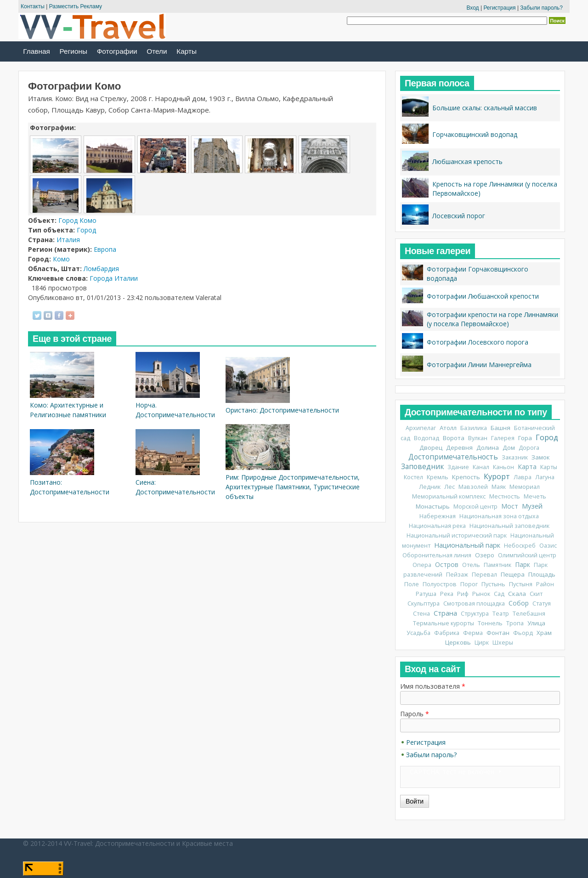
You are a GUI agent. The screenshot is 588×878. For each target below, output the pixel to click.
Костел (413, 477)
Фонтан (498, 633)
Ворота (454, 438)
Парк (523, 564)
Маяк (499, 487)
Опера (422, 565)
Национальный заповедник (509, 526)
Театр (501, 614)
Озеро (485, 555)
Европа (105, 249)
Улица (536, 623)
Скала (517, 594)
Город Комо (77, 220)
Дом (509, 447)
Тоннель (490, 623)
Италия (68, 240)
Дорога (529, 448)
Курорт (497, 476)
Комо (61, 259)
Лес (449, 487)
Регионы (73, 51)
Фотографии (117, 51)
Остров (447, 564)
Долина (488, 447)
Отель (471, 565)
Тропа (515, 623)
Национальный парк (467, 545)
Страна (445, 613)
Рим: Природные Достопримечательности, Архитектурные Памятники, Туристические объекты (293, 487)
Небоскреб (520, 546)
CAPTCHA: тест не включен (452, 772)
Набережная (438, 516)
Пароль (415, 714)
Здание (458, 467)
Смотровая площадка (474, 603)
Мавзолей (473, 487)
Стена (421, 614)
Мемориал (525, 487)
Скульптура (424, 603)
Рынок (481, 594)
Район (545, 584)
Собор (519, 603)
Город (86, 230)
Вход (472, 8)
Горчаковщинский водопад (475, 134)
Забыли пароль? (541, 8)
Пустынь (493, 584)
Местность (505, 496)
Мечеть (535, 496)
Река (447, 594)
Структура (475, 614)
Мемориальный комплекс (449, 496)
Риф (463, 594)
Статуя (542, 603)
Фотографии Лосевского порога (478, 342)
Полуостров (440, 584)
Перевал (484, 575)
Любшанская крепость (467, 161)
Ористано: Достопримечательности (282, 410)
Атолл (448, 428)
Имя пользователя (433, 686)
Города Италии (114, 278)
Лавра (523, 477)
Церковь (458, 642)
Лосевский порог (459, 216)
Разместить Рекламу (76, 6)
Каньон (503, 467)
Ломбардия (101, 269)
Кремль (438, 477)
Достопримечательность (453, 457)
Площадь (542, 574)
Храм (544, 633)
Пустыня (521, 584)
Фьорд (523, 633)
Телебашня (529, 614)
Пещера (513, 574)
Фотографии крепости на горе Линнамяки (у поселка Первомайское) (492, 319)
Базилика (474, 428)
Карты (187, 51)
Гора (525, 438)
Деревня (459, 447)
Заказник (515, 457)
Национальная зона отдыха (499, 516)
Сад (499, 594)
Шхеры (503, 643)
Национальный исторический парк (457, 535)
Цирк (482, 643)
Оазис (548, 546)
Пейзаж (457, 575)
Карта (527, 467)
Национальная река (437, 526)
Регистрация (499, 8)
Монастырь (433, 506)
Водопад (427, 438)
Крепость (466, 477)
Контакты (33, 6)
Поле (412, 584)
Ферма (473, 633)
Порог (469, 584)
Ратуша (426, 594)
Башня (500, 428)
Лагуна (545, 477)
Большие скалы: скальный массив (485, 108)
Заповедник (422, 467)
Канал (481, 467)
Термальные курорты (444, 623)
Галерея (503, 438)
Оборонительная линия (437, 555)
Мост (510, 506)
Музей (532, 506)
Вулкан (478, 438)
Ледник (430, 487)
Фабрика (447, 633)
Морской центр (475, 507)
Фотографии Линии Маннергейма (479, 365)
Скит (536, 594)
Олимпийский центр (527, 555)
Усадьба (418, 633)
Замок (541, 457)
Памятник (498, 565)
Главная (37, 51)
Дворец (431, 447)
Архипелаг (421, 428)
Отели (157, 51)
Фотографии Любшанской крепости (483, 296)
